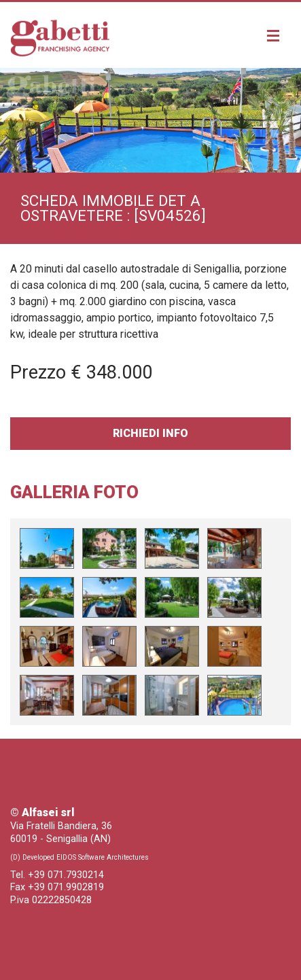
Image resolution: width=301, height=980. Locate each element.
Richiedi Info (150, 433)
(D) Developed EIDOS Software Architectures (79, 857)
